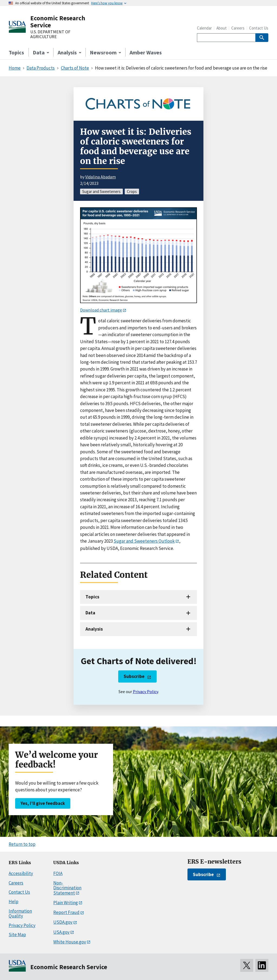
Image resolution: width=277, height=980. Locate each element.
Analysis (94, 629)
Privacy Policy (145, 691)
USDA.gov (63, 922)
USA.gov (61, 932)
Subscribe (134, 676)
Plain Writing (66, 903)
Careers (238, 28)
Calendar (204, 28)
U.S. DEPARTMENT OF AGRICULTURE (50, 34)
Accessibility (21, 873)
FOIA (58, 873)
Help (14, 902)
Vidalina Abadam (100, 177)
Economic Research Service (58, 22)
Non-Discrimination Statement (67, 888)
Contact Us (259, 28)
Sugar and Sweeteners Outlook (144, 541)
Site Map (17, 935)
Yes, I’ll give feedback (43, 803)
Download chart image (101, 310)
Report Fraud (66, 912)
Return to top (22, 844)
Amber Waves (146, 52)
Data (90, 613)
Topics (16, 52)
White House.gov (70, 942)
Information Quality (20, 914)
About (222, 28)
